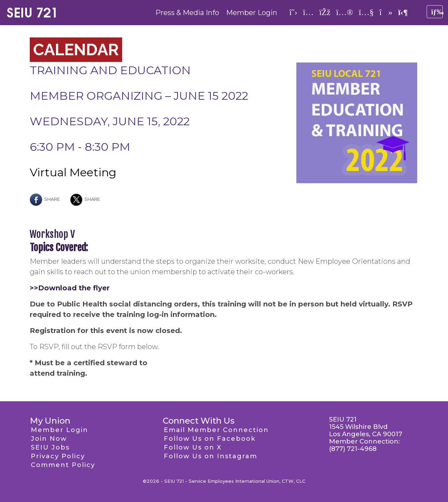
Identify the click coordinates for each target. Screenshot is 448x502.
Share (45, 199)
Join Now (49, 439)
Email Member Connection (216, 430)
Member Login (252, 13)
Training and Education (110, 70)
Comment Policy (63, 465)
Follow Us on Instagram (211, 456)
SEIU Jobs (50, 447)
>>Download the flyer (70, 288)
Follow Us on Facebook (210, 439)
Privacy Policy (58, 456)
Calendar (76, 50)
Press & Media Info (187, 13)
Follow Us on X (193, 447)
